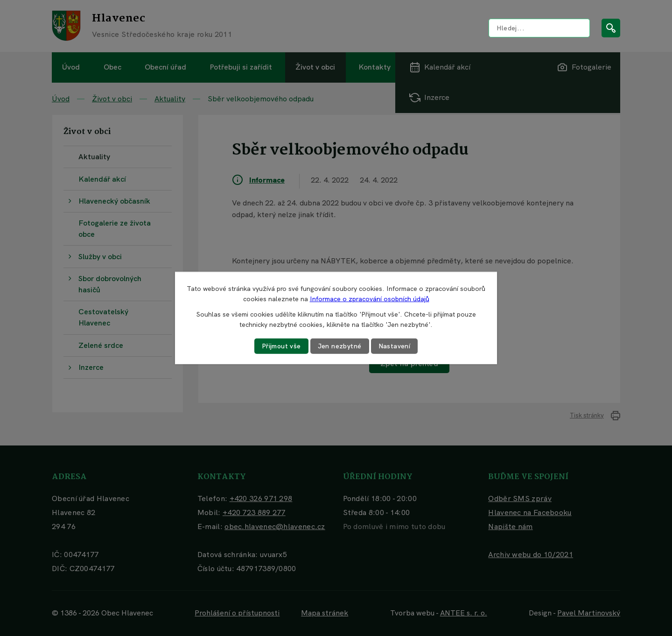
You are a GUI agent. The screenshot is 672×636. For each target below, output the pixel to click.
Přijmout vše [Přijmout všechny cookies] (281, 346)
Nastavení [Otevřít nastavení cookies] (395, 346)
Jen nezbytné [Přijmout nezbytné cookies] (340, 346)
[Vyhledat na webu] (539, 28)
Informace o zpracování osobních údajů (370, 299)
